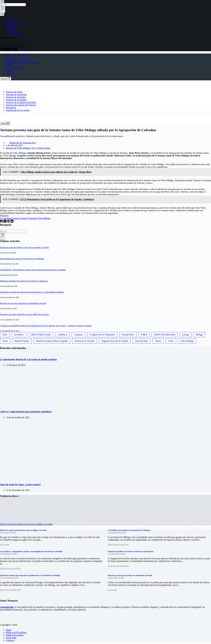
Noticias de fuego (14, 92)
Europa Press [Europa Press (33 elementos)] (128, 335)
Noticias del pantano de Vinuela (21, 105)
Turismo (30, 218)
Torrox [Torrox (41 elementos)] (158, 341)
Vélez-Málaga (43, 218)
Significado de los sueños (18, 110)
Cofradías (5, 218)
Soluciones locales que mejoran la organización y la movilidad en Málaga (32, 292)
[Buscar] (6, 79)
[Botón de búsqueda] (3, 236)
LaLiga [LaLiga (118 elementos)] (185, 335)
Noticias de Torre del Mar (18, 55)
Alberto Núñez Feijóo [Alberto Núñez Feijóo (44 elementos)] (41, 335)
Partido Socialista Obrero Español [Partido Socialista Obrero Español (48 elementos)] (52, 341)
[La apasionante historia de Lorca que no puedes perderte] (0, 354)
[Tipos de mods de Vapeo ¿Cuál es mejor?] (44, 479)
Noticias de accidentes (16, 100)
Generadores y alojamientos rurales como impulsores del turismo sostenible (33, 270)
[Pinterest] (9, 222)
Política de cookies (15, 635)
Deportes (10, 73)
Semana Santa (44, 148)
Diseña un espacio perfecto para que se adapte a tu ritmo (24, 247)
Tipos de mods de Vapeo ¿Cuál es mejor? (20, 484)
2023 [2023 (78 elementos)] (5, 335)
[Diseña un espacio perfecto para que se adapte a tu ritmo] (11, 522)
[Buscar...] (13, 231)
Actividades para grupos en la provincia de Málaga (22, 259)
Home (9, 630)
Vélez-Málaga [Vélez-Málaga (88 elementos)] (187, 341)
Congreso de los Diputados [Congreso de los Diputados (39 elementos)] (102, 335)
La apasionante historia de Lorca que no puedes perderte (28, 359)
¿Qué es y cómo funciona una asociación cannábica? (26, 412)
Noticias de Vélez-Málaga (18, 60)
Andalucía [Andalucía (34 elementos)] (62, 335)
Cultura (9, 71)
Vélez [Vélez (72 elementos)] (171, 341)
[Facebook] (2, 222)
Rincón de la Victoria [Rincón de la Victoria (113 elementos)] (85, 341)
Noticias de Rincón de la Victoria (21, 63)
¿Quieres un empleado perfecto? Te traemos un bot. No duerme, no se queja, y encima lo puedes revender (46, 326)
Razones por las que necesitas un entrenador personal (23, 303)
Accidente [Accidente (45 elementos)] (19, 335)
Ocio (8, 57)
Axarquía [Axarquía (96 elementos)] (78, 335)
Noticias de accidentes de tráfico (21, 102)
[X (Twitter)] (5, 222)
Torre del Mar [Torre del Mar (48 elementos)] (142, 341)
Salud (8, 65)
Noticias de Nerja (14, 68)
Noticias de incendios (16, 97)
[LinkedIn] (12, 222)
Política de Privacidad (16, 632)
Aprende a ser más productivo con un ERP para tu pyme (24, 314)
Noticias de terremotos (16, 94)
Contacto (10, 640)
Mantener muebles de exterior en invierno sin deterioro (24, 281)
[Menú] (5, 123)
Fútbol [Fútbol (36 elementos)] (144, 335)
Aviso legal (11, 638)
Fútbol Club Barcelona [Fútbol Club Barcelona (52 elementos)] (165, 335)
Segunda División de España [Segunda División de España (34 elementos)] (115, 341)
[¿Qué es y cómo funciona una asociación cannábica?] (29, 406)
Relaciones (11, 108)
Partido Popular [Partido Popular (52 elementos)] (22, 341)
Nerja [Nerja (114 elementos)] (5, 341)
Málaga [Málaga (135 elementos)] (199, 335)
